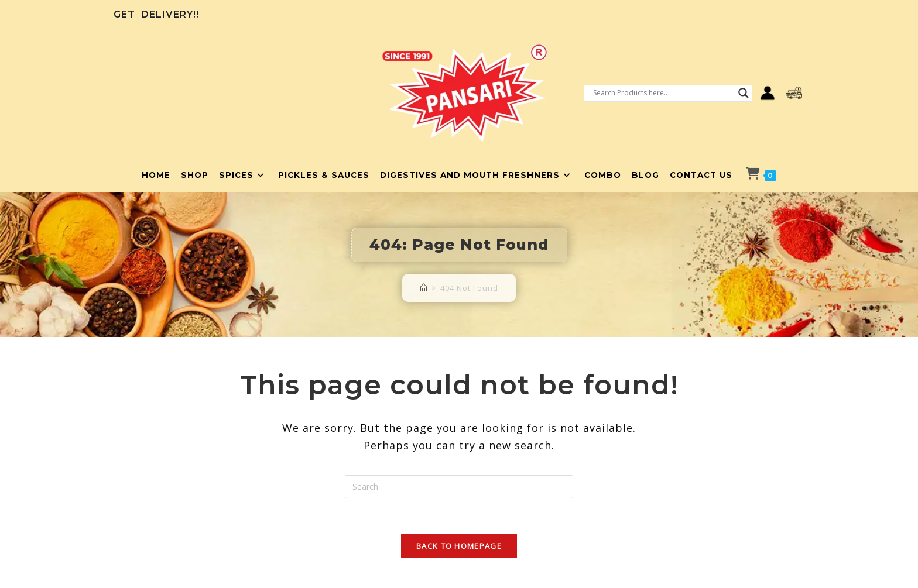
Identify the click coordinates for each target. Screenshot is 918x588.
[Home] (424, 288)
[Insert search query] (459, 487)
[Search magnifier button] (744, 93)
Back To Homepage (459, 546)
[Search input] (663, 93)
